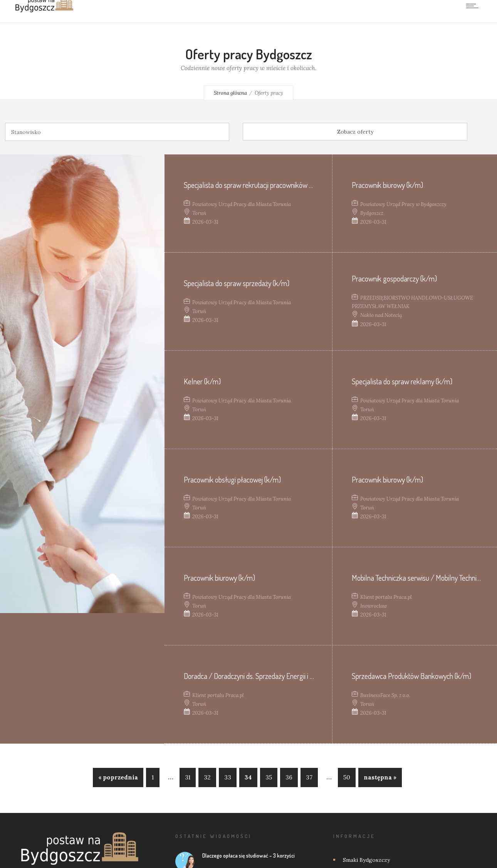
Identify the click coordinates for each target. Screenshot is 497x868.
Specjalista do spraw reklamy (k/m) (402, 381)
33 (228, 777)
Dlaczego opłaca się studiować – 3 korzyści (248, 855)
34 (248, 777)
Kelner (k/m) (202, 381)
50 (347, 777)
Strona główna (230, 93)
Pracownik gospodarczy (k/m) (394, 278)
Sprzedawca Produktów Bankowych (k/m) (411, 676)
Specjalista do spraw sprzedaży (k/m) (237, 283)
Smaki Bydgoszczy (366, 860)
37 (309, 777)
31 (188, 777)
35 (269, 777)
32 (207, 777)
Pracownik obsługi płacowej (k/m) (232, 479)
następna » (380, 777)
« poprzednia (118, 777)
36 (289, 777)
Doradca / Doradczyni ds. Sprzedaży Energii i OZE (253, 676)
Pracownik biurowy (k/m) (387, 185)
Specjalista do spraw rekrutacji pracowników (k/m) (255, 185)
